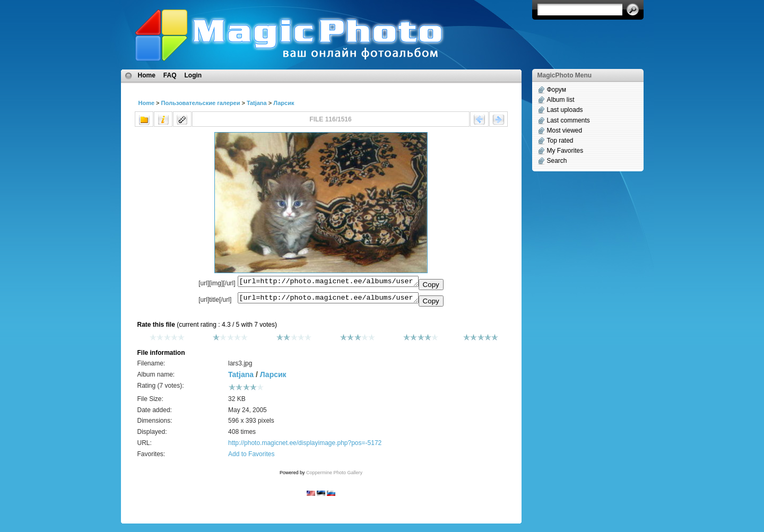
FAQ (170, 75)
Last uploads (565, 110)
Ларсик (284, 103)
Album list (561, 100)
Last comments (568, 120)
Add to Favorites (251, 457)
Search (557, 161)
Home (147, 75)
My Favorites (565, 151)
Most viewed (565, 130)
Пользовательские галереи (201, 103)
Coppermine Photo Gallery (334, 476)
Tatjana (257, 103)
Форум (557, 90)
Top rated (560, 141)
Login (193, 75)
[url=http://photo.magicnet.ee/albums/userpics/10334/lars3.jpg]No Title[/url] (328, 300)
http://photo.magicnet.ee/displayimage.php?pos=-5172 (305, 446)
